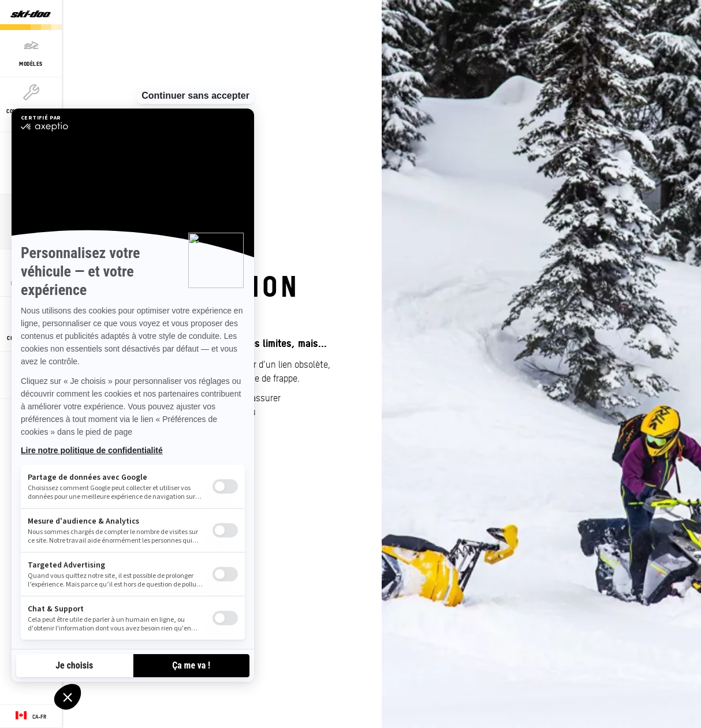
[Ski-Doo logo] (31, 15)
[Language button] (31, 716)
